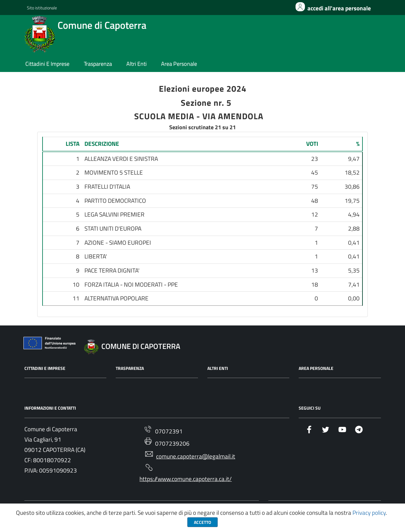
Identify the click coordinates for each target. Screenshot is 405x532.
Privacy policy (369, 513)
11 (76, 299)
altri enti (137, 64)
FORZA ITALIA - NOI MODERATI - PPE (131, 285)
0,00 (354, 299)
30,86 (352, 187)
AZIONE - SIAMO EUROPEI (118, 243)
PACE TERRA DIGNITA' (112, 271)
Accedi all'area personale (339, 8)
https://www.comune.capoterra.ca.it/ (186, 473)
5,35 (354, 271)
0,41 (354, 243)
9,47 (354, 159)
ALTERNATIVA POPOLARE (116, 299)
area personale (179, 64)
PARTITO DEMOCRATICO (115, 201)
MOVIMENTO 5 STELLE (114, 173)
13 (315, 271)
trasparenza (98, 64)
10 (76, 285)
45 (315, 173)
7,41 (354, 285)
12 (315, 215)
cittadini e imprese (47, 64)
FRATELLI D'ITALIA (107, 187)
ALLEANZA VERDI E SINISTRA (121, 159)
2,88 (354, 229)
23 (315, 159)
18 (315, 285)
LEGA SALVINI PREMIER (114, 215)
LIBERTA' (96, 257)
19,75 (352, 201)
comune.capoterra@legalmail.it (190, 455)
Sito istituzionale (42, 8)
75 (315, 187)
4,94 (354, 215)
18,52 (352, 173)
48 (315, 201)
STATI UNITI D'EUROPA (113, 229)
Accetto (202, 522)
